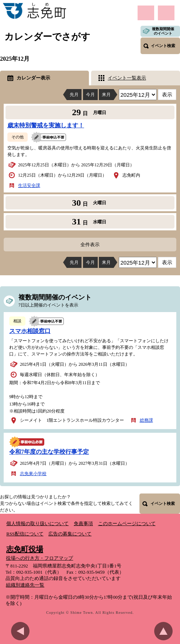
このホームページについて (127, 524)
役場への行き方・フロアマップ (39, 558)
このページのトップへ (165, 631)
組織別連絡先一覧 (25, 585)
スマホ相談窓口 (30, 331)
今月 (90, 95)
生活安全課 (29, 185)
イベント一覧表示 (127, 78)
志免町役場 (25, 549)
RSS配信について (25, 534)
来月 (106, 95)
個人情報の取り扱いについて (37, 524)
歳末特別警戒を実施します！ (46, 125)
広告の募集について (70, 534)
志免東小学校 (33, 474)
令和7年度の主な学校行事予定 (49, 452)
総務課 (146, 420)
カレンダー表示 (33, 78)
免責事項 (83, 524)
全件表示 (90, 245)
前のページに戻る (22, 631)
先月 (74, 95)
